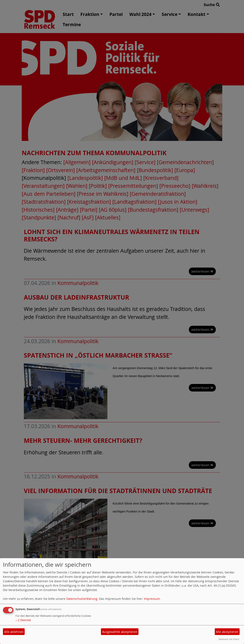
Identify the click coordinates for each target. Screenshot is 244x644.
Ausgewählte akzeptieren (120, 632)
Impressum (152, 599)
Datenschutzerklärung (82, 599)
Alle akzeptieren (227, 632)
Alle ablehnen (14, 632)
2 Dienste (23, 620)
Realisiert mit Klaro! (229, 639)
